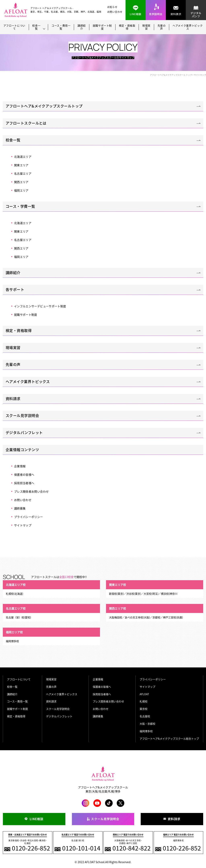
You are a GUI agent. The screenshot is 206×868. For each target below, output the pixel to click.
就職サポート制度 (102, 27)
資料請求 (13, 399)
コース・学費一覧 (20, 206)
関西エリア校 (117, 608)
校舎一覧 (13, 140)
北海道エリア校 (16, 585)
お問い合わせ (115, 12)
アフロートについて (14, 27)
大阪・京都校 (147, 724)
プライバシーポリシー (29, 517)
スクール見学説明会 (22, 416)
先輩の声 (162, 27)
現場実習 (146, 27)
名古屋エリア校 (16, 608)
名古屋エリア (23, 173)
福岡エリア (21, 190)
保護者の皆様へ (24, 474)
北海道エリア (23, 157)
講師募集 (20, 508)
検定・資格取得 (127, 27)
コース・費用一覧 (61, 27)
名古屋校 (145, 716)
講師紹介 (82, 27)
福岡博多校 (146, 731)
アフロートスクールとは (26, 123)
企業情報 (20, 466)
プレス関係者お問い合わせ (31, 491)
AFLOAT (144, 694)
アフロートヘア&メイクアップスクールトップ (44, 106)
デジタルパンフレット (24, 433)
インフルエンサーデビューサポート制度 (40, 306)
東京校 (144, 709)
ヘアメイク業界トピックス (188, 27)
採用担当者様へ (24, 483)
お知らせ (112, 7)
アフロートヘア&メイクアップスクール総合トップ (169, 738)
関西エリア (21, 182)
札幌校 (144, 701)
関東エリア (21, 165)
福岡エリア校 (14, 632)
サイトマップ (23, 525)
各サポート (15, 290)
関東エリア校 (117, 585)
